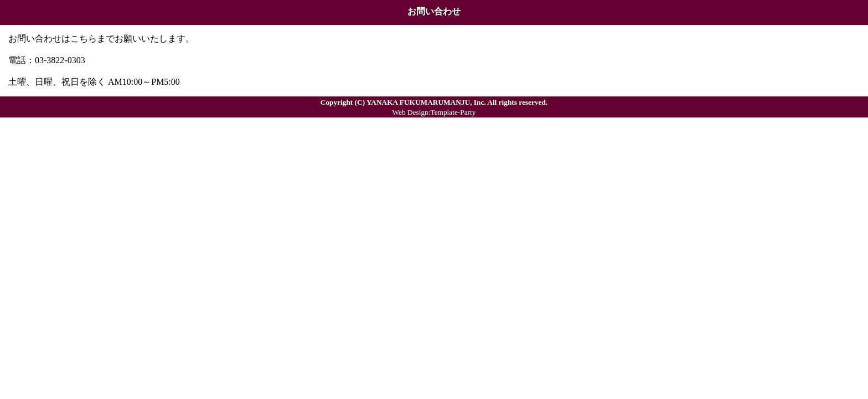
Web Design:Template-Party (434, 112)
